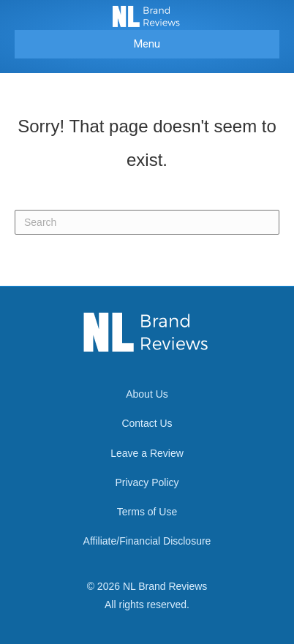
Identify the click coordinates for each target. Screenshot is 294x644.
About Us (147, 394)
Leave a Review (147, 453)
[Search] (147, 222)
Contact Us (147, 423)
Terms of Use (147, 512)
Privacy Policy (147, 482)
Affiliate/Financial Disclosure (147, 541)
